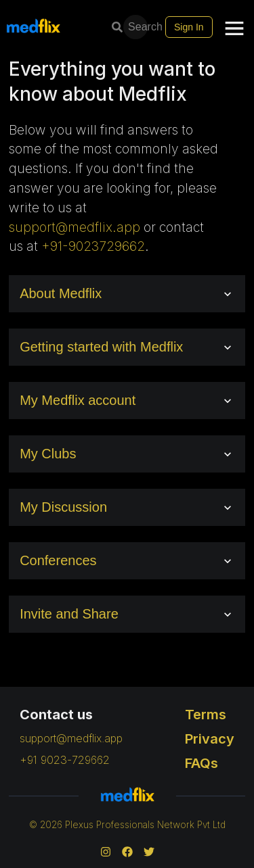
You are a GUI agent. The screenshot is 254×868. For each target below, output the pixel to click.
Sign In (189, 27)
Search (137, 27)
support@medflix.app (75, 227)
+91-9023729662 (93, 246)
